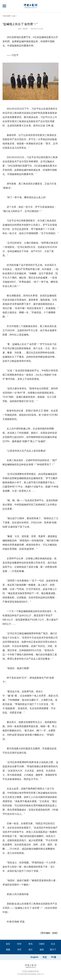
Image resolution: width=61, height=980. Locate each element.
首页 (8, 944)
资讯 (30, 944)
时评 (19, 944)
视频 (8, 950)
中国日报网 (6, 16)
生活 (53, 944)
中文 (45, 957)
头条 (14, 16)
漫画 (42, 950)
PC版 (54, 957)
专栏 (19, 950)
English (34, 957)
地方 (30, 950)
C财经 (42, 944)
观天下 (53, 950)
